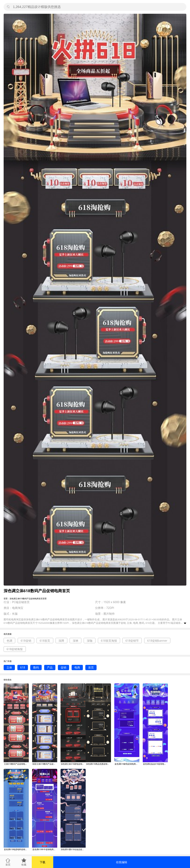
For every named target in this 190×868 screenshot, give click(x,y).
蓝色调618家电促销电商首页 (127, 764)
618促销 (26, 641)
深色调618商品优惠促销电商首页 (98, 764)
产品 (50, 667)
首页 (91, 667)
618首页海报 (109, 641)
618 (23, 667)
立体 (9, 667)
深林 (76, 641)
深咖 (90, 641)
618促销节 (132, 641)
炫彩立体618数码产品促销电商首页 (45, 764)
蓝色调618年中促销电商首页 (45, 849)
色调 (9, 641)
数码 (36, 667)
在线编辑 (122, 862)
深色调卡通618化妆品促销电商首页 (73, 849)
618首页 (45, 641)
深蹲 (61, 641)
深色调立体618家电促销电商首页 (73, 764)
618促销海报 (15, 649)
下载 (42, 862)
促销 (63, 667)
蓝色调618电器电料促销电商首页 (16, 849)
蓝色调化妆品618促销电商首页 (155, 764)
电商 (77, 667)
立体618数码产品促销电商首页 (16, 764)
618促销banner (157, 641)
